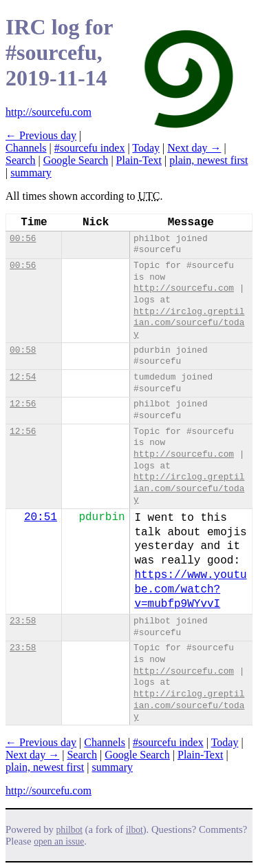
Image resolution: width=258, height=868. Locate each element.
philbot (69, 830)
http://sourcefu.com (49, 112)
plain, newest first (208, 160)
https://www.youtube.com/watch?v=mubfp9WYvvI (190, 590)
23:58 (23, 621)
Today (146, 148)
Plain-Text (139, 160)
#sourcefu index (90, 148)
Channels (26, 148)
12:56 (23, 404)
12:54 (23, 377)
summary (31, 173)
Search (21, 160)
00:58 (23, 350)
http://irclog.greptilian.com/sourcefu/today (189, 323)
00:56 (23, 239)
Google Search (76, 160)
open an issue (59, 841)
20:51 (41, 517)
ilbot (135, 830)
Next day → (194, 148)
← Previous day (41, 135)
